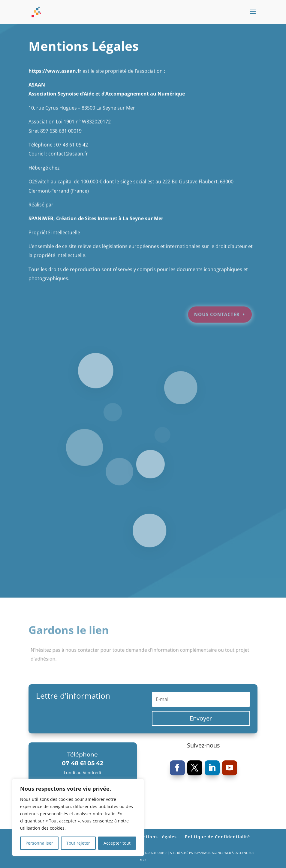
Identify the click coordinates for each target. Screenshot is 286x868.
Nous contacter (214, 305)
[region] (78, 817)
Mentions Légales (156, 837)
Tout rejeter (78, 843)
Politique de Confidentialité (217, 837)
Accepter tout (117, 843)
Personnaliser (39, 843)
